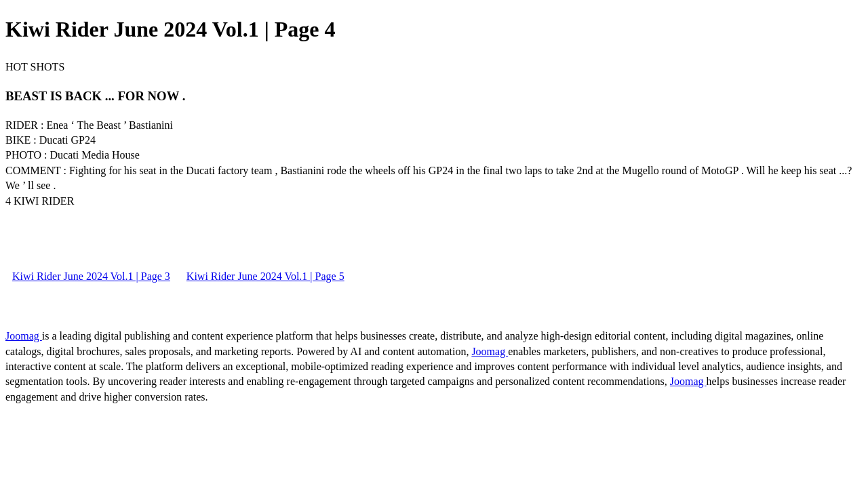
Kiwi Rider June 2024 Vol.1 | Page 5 (265, 276)
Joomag (24, 336)
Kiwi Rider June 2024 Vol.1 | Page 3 (91, 276)
